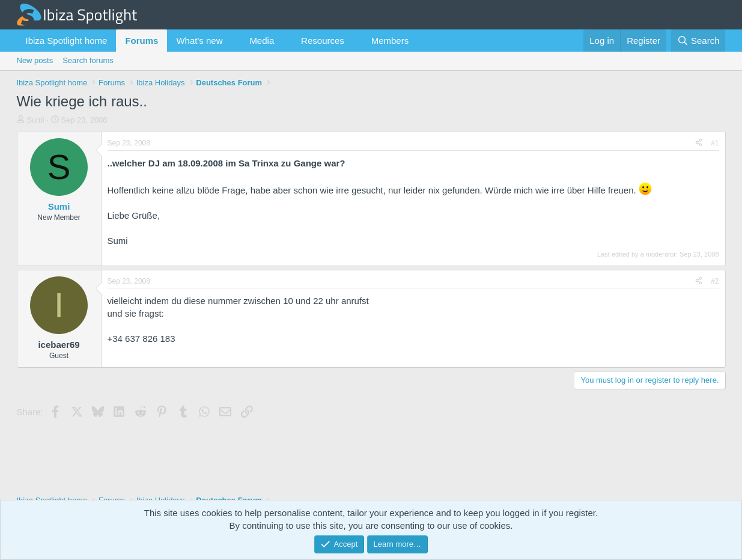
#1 (715, 143)
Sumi (35, 120)
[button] (232, 41)
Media (262, 41)
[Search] (698, 41)
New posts (35, 60)
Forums (141, 41)
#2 (715, 281)
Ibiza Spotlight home (67, 41)
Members (390, 41)
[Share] (699, 143)
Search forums (88, 60)
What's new (199, 41)
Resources (323, 41)
